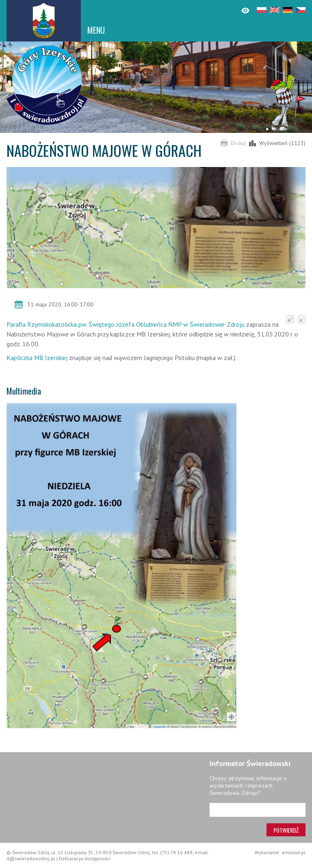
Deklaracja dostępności (85, 858)
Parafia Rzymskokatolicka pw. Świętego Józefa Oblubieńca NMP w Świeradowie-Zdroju (126, 324)
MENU (96, 30)
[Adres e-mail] (258, 810)
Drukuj (238, 143)
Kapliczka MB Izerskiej (38, 358)
